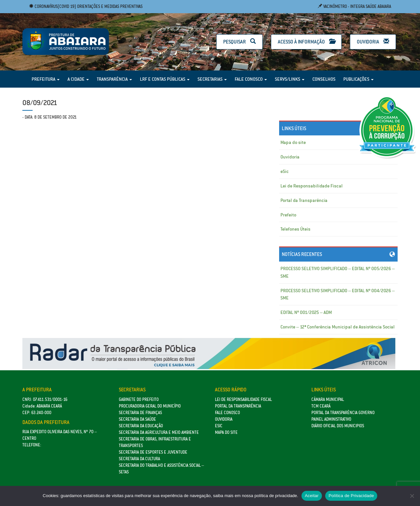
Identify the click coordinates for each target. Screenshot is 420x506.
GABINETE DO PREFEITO (139, 399)
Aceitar (312, 496)
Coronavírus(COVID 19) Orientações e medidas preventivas (86, 6)
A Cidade (78, 79)
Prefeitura (46, 79)
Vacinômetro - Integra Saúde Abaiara (354, 6)
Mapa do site (293, 142)
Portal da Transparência (304, 200)
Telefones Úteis (295, 229)
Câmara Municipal (328, 399)
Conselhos (324, 79)
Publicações (358, 79)
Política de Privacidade (351, 496)
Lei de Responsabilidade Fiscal (312, 186)
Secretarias (212, 79)
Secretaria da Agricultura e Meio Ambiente (159, 432)
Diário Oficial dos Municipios (338, 426)
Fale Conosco (251, 79)
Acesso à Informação (306, 42)
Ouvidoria (373, 42)
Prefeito (288, 215)
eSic (285, 171)
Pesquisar (239, 42)
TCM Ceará (321, 406)
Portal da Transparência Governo (343, 413)
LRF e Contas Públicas (165, 79)
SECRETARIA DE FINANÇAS (140, 413)
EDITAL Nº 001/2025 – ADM (306, 312)
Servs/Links (290, 79)
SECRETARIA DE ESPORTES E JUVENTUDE (153, 452)
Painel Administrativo (331, 419)
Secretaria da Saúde (137, 419)
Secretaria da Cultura (139, 459)
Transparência (114, 79)
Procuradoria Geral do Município (150, 406)
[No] (412, 496)
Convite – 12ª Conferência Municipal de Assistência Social (338, 327)
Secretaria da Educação (141, 426)
